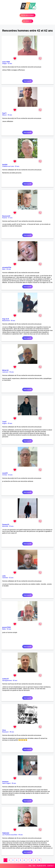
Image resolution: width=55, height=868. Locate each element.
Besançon (5, 732)
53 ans (10, 64)
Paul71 (4, 113)
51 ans (10, 218)
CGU (34, 866)
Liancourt (5, 372)
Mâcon (4, 115)
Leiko (4, 576)
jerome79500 (6, 627)
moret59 (5, 473)
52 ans (11, 526)
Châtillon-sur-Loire (8, 166)
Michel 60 (5, 370)
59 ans (10, 423)
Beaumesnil (6, 321)
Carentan (5, 578)
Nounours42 (6, 216)
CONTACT (50, 866)
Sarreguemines (7, 680)
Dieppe (4, 64)
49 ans (12, 732)
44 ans (20, 835)
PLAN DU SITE (41, 866)
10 (39, 860)
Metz (4, 269)
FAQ (30, 866)
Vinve (4, 730)
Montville (5, 526)
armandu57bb (7, 267)
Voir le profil (27, 81)
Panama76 (6, 525)
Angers (4, 423)
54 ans (13, 321)
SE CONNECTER (27, 21)
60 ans (15, 680)
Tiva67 (4, 422)
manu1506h (6, 62)
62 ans (9, 269)
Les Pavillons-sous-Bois (10, 835)
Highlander (6, 833)
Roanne (5, 218)
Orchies (5, 475)
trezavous (5, 782)
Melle (4, 629)
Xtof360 (5, 165)
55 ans (10, 115)
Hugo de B (6, 319)
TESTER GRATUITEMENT (27, 15)
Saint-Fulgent (6, 783)
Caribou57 (6, 679)
